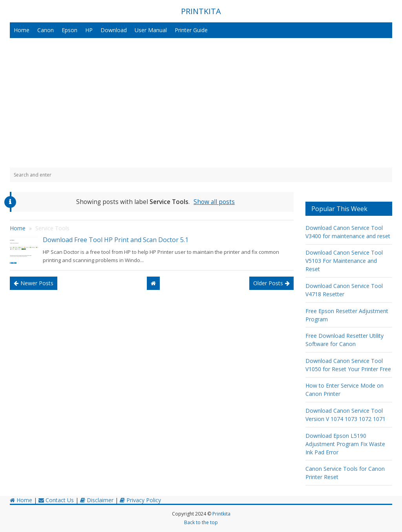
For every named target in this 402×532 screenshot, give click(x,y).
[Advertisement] (201, 103)
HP (89, 30)
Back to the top (201, 522)
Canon (46, 30)
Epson (69, 30)
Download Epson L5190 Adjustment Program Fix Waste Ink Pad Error (345, 444)
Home (22, 30)
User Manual (151, 30)
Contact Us (56, 500)
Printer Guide (191, 30)
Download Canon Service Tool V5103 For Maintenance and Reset (344, 261)
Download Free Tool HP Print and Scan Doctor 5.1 (116, 240)
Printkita (221, 514)
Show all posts (214, 202)
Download (114, 30)
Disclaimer (97, 500)
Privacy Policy (140, 500)
